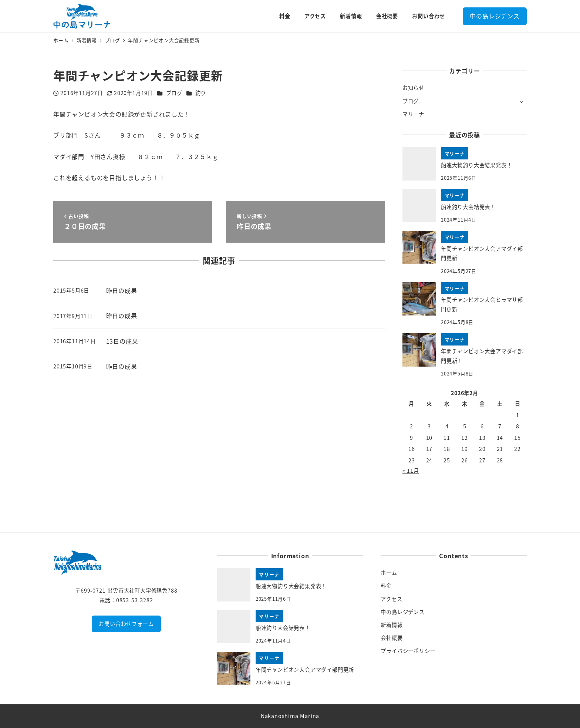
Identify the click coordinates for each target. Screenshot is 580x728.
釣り (201, 93)
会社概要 (392, 638)
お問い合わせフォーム (126, 624)
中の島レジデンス (495, 16)
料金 (386, 586)
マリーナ (413, 114)
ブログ (174, 93)
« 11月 (411, 471)
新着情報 (392, 625)
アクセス (391, 599)
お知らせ (413, 88)
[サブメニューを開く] (521, 102)
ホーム (389, 573)
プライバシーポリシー (408, 651)
